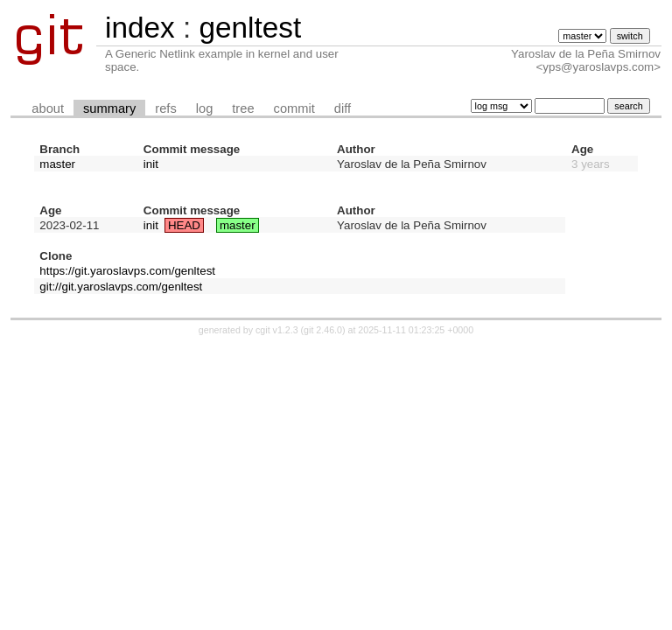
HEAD (184, 225)
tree (243, 108)
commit (294, 108)
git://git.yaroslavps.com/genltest (121, 287)
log (205, 108)
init (151, 164)
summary (109, 108)
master (57, 164)
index (140, 28)
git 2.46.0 (323, 330)
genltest (250, 28)
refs (165, 108)
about (48, 108)
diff (343, 108)
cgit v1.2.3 (277, 330)
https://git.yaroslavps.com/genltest (127, 271)
